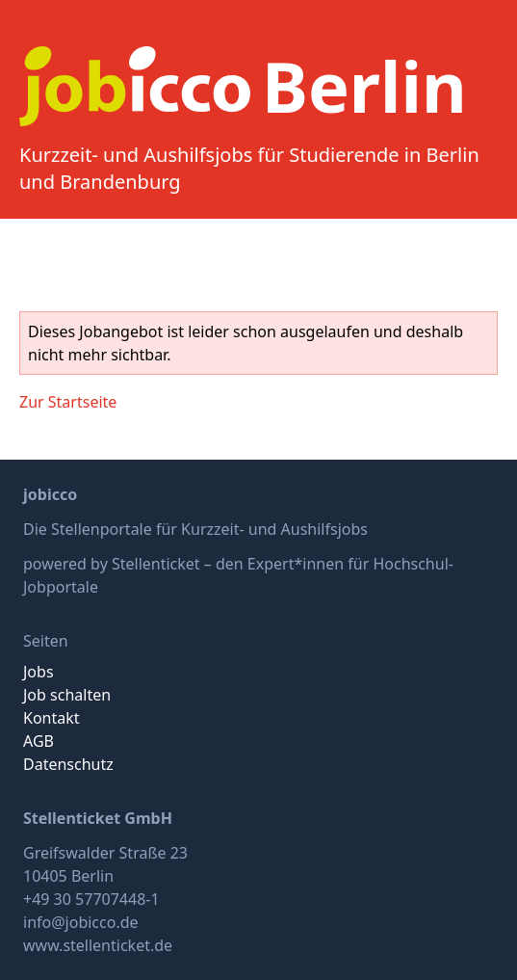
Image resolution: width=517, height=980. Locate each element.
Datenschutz (68, 764)
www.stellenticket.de (98, 945)
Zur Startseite (68, 402)
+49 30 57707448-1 (91, 899)
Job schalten (67, 695)
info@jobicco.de (81, 922)
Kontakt (52, 718)
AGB (39, 741)
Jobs (39, 672)
